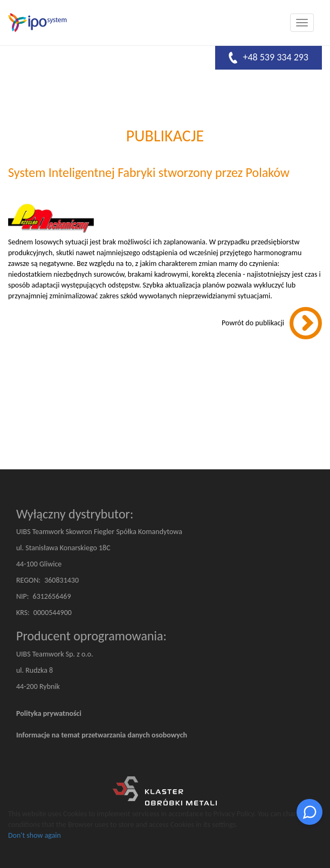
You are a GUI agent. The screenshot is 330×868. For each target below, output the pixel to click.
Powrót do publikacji (253, 323)
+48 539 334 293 (269, 58)
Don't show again (35, 835)
